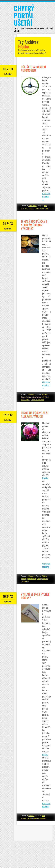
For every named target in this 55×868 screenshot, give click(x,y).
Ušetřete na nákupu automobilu (33, 69)
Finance (31, 394)
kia (26, 208)
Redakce (9, 74)
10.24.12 (8, 596)
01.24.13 (8, 223)
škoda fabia (25, 400)
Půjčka (31, 208)
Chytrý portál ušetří (24, 16)
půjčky (23, 579)
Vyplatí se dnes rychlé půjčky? (35, 596)
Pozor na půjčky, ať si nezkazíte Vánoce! (35, 414)
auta (43, 816)
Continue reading (46, 197)
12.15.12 (8, 415)
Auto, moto (33, 206)
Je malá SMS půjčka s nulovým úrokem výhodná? (34, 225)
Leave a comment (42, 208)
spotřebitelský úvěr (34, 579)
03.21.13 (8, 69)
